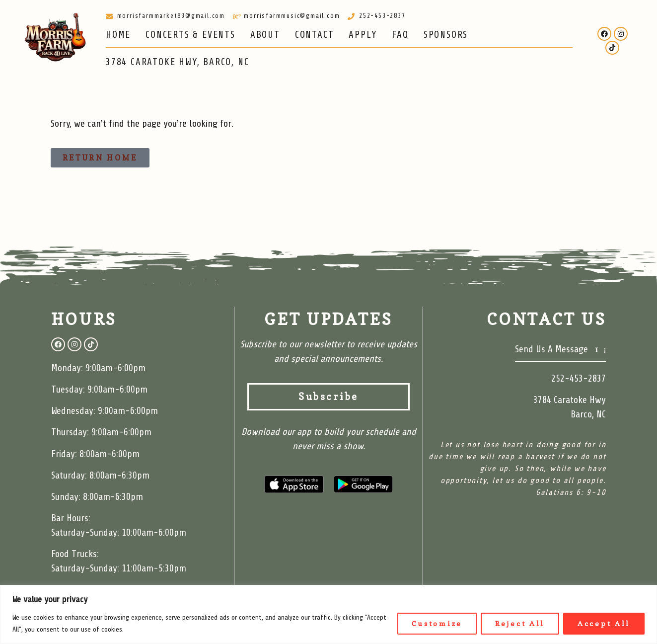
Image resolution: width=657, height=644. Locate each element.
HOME (118, 35)
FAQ (400, 35)
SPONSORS (446, 35)
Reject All (520, 623)
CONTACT (315, 35)
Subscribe (354, 397)
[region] (328, 614)
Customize (437, 623)
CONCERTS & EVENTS (190, 35)
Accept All (604, 623)
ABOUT (265, 35)
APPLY (363, 35)
